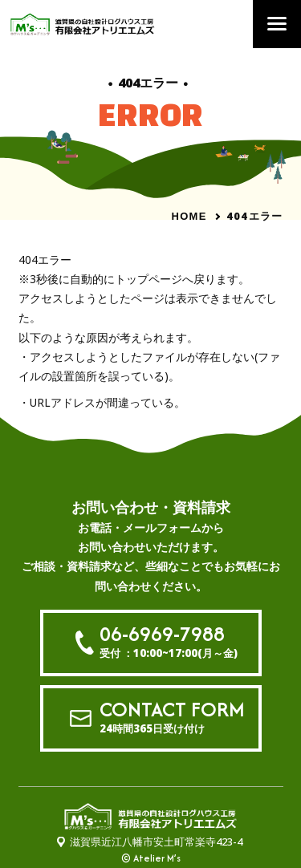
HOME (189, 216)
